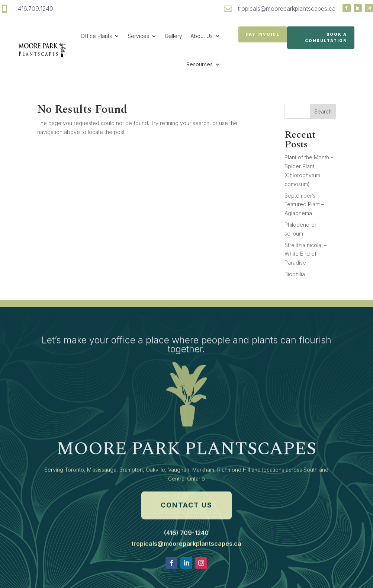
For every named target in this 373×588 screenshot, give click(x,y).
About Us (202, 36)
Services (138, 36)
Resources (200, 64)
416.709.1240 (35, 9)
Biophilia (295, 274)
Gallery (173, 36)
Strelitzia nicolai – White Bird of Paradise (306, 254)
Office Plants (96, 36)
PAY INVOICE (263, 34)
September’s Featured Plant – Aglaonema (304, 204)
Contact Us (186, 524)
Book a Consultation (326, 37)
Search (323, 111)
